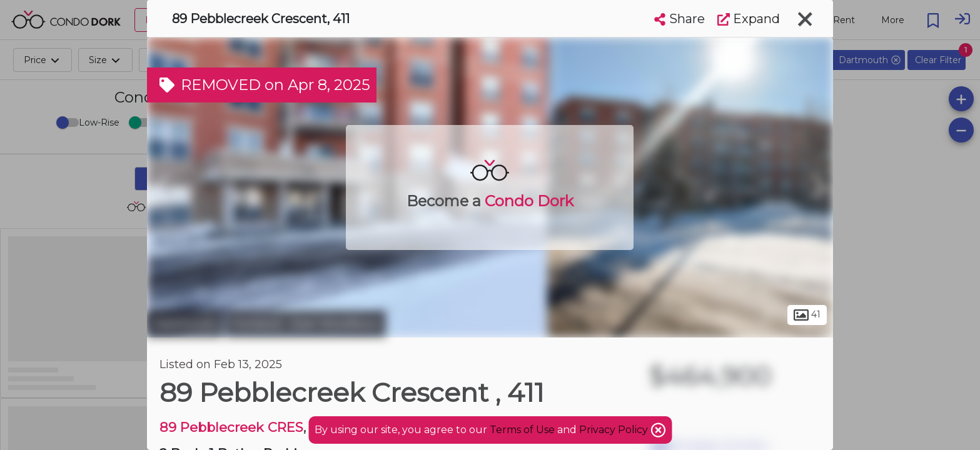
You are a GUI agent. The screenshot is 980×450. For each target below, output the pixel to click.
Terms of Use (522, 430)
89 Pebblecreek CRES (231, 427)
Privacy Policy (615, 430)
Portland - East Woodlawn (306, 324)
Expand (749, 19)
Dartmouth (185, 324)
